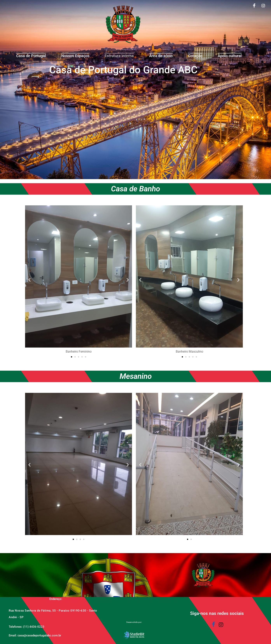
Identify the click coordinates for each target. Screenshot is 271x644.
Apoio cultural (230, 56)
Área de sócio (161, 56)
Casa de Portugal (31, 56)
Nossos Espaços (75, 56)
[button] (29, 280)
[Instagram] (263, 6)
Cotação (195, 56)
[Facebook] (254, 6)
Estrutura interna (119, 56)
